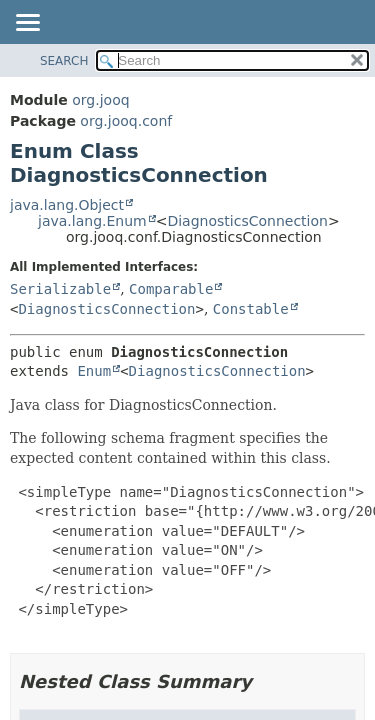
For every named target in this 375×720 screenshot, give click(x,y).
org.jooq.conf (126, 121)
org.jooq (100, 100)
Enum (94, 371)
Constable (251, 309)
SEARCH (64, 61)
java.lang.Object (67, 205)
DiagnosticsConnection (247, 221)
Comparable (171, 289)
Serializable (60, 289)
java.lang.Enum (92, 221)
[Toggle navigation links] (27, 24)
